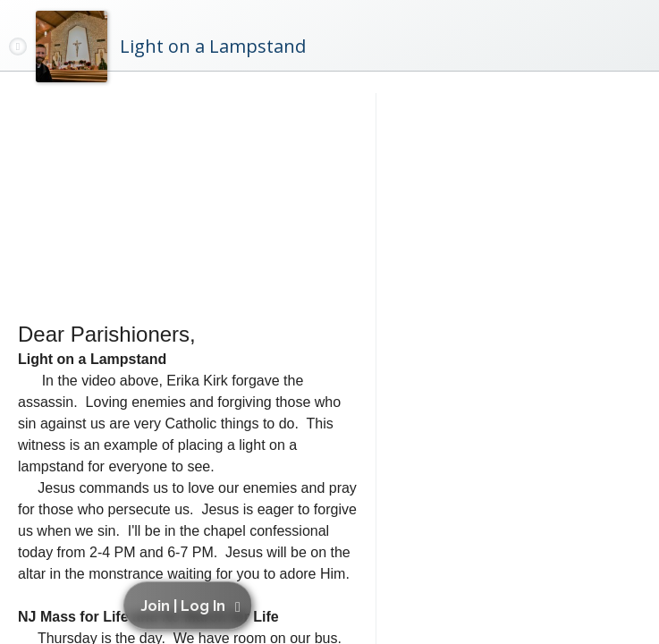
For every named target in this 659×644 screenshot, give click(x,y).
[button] (191, 606)
